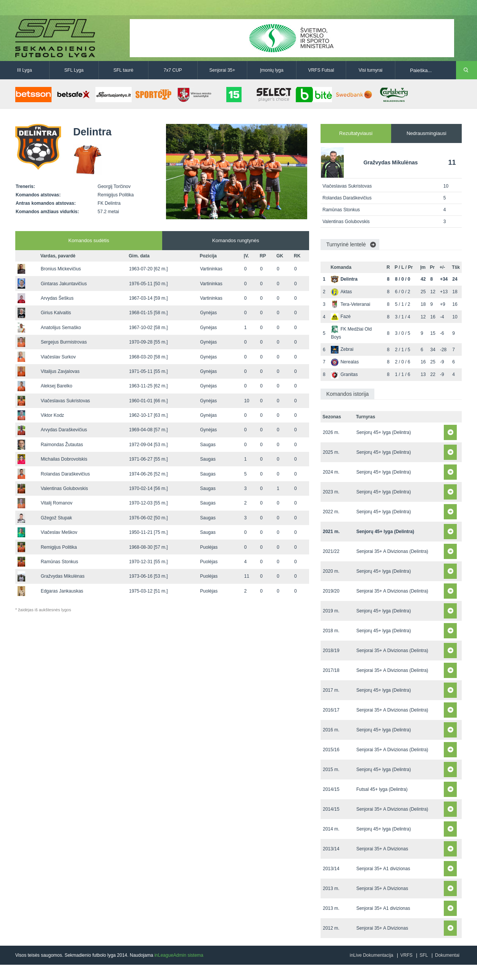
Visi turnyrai (371, 70)
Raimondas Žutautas (62, 445)
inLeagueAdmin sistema (179, 955)
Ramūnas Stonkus (60, 562)
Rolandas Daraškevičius (65, 474)
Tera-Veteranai (350, 304)
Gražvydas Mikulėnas (63, 576)
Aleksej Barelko (57, 386)
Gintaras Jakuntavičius (64, 284)
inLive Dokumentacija (371, 955)
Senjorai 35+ (222, 70)
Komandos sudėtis (89, 240)
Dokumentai (447, 955)
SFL (424, 955)
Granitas (344, 374)
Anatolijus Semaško (61, 328)
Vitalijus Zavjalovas (60, 371)
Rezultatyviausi (356, 133)
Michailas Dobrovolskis (64, 459)
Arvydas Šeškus (57, 298)
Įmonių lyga (272, 70)
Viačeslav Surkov (58, 357)
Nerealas (345, 362)
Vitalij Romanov (57, 503)
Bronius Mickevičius (61, 269)
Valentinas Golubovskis (64, 488)
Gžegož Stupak (56, 518)
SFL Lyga (74, 70)
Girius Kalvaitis (56, 313)
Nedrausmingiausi (426, 133)
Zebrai (342, 349)
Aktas (341, 292)
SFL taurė (123, 70)
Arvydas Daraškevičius (64, 430)
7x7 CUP (173, 70)
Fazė (341, 316)
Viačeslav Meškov (59, 532)
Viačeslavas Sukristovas (65, 401)
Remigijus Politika (59, 547)
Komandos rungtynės (236, 240)
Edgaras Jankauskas (62, 591)
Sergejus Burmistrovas (64, 342)
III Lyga (25, 70)
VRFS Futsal (321, 70)
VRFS (406, 955)
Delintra (344, 279)
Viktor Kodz (52, 415)
